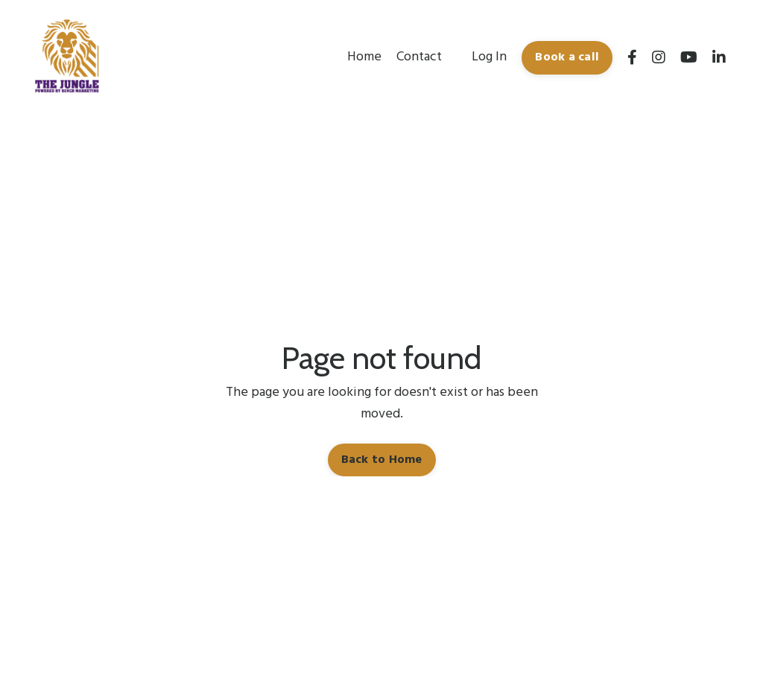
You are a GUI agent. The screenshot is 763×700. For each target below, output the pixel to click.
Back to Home (382, 460)
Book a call (567, 57)
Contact (419, 57)
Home (364, 57)
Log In (489, 57)
